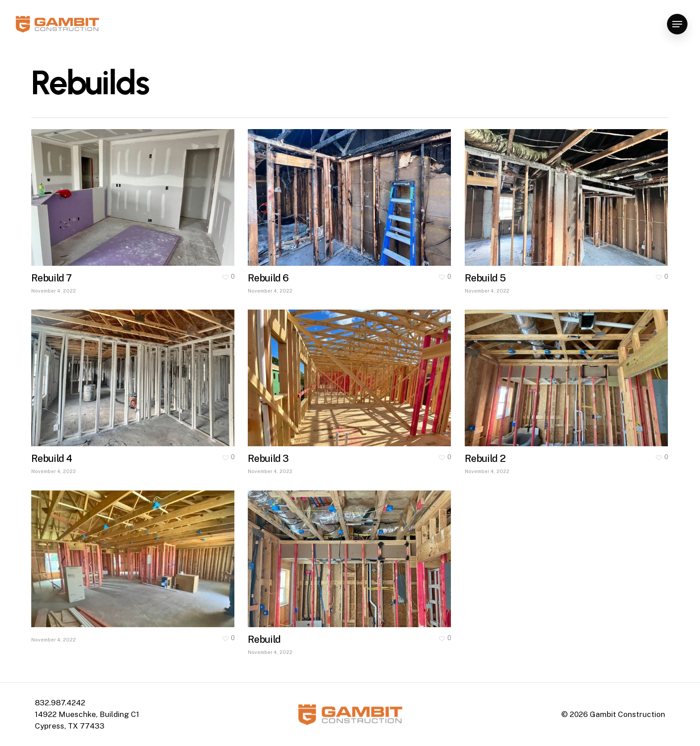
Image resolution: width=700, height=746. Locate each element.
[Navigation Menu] (677, 24)
